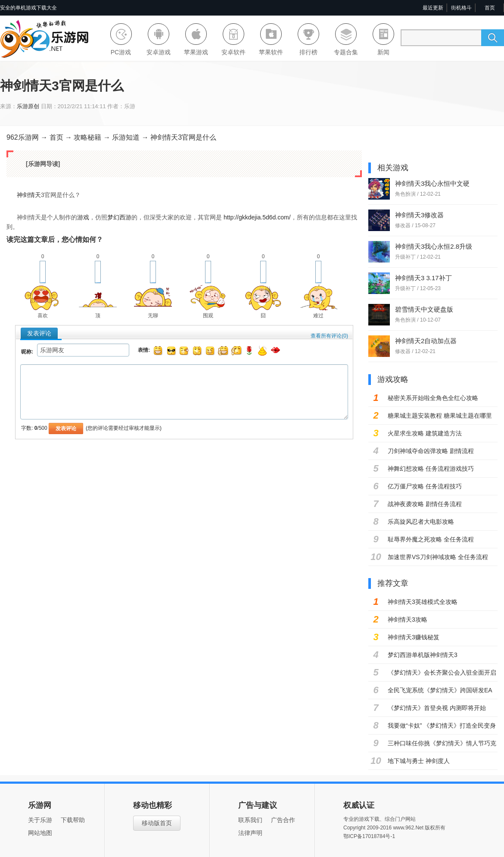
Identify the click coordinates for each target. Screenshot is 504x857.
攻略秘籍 (88, 137)
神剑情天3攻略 (408, 619)
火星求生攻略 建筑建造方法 (425, 433)
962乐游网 (23, 137)
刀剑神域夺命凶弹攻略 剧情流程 (431, 451)
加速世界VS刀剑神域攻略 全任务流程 (438, 557)
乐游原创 (28, 106)
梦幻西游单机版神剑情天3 (423, 655)
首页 (490, 8)
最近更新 (433, 8)
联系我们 (250, 820)
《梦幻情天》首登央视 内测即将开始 (437, 708)
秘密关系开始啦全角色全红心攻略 (433, 398)
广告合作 (283, 820)
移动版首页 (157, 823)
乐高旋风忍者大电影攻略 (421, 522)
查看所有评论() (329, 336)
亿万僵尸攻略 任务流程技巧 (425, 486)
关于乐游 (40, 820)
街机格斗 (461, 8)
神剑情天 (29, 195)
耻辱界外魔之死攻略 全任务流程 (431, 539)
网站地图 (40, 833)
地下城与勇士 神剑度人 (419, 761)
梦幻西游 (119, 217)
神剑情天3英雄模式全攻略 (423, 602)
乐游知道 (126, 137)
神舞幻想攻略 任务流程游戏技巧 (431, 469)
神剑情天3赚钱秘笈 (414, 637)
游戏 (83, 217)
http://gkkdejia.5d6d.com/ (257, 217)
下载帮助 (73, 820)
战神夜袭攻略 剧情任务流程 (425, 504)
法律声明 (250, 833)
